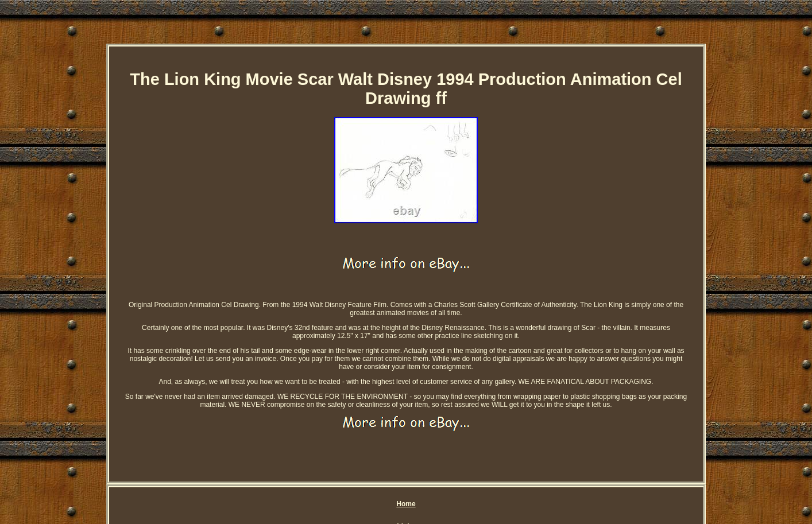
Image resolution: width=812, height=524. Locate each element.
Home (406, 504)
